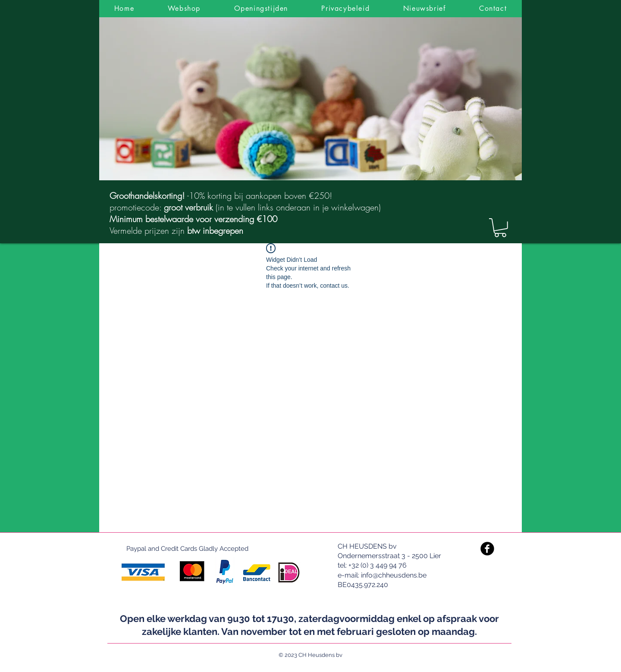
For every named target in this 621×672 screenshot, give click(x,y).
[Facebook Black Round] (487, 549)
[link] (500, 228)
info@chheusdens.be (394, 575)
